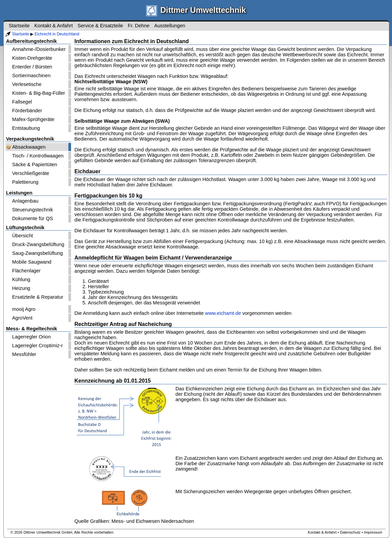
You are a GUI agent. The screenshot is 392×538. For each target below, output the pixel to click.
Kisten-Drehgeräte (32, 58)
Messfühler (24, 354)
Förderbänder (27, 111)
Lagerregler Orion (31, 337)
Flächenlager (26, 271)
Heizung (21, 288)
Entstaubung (26, 128)
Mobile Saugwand (32, 262)
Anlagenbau (25, 201)
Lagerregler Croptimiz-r (38, 346)
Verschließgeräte (31, 173)
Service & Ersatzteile (100, 26)
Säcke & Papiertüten (35, 165)
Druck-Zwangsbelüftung (38, 244)
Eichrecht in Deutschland (57, 34)
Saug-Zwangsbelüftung (38, 253)
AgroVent (22, 318)
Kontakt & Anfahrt (54, 26)
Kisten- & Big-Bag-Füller (39, 93)
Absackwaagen (29, 147)
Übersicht (23, 236)
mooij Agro (24, 309)
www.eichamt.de (223, 313)
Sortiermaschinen (31, 76)
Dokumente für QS (32, 218)
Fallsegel (22, 102)
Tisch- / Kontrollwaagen (38, 156)
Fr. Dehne (138, 26)
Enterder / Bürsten (32, 67)
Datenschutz (350, 532)
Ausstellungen (170, 26)
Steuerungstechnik (32, 210)
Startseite (21, 34)
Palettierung (25, 182)
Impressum (373, 532)
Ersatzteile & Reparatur (38, 297)
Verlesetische (27, 84)
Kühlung (21, 279)
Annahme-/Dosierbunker (39, 49)
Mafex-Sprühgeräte (33, 119)
